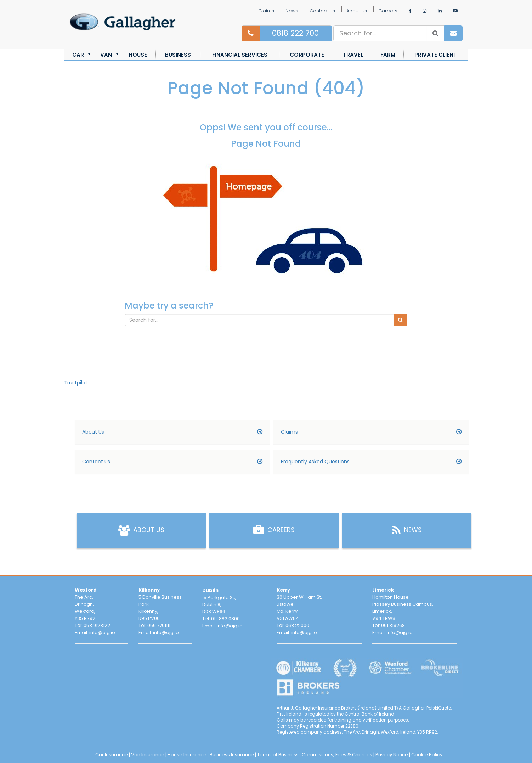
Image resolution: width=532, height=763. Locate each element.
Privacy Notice (392, 755)
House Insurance (187, 755)
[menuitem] (78, 55)
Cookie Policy (427, 755)
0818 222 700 (295, 33)
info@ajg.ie (102, 632)
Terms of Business (278, 755)
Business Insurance (232, 755)
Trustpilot (76, 383)
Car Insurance (112, 755)
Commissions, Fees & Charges (337, 755)
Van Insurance (148, 755)
